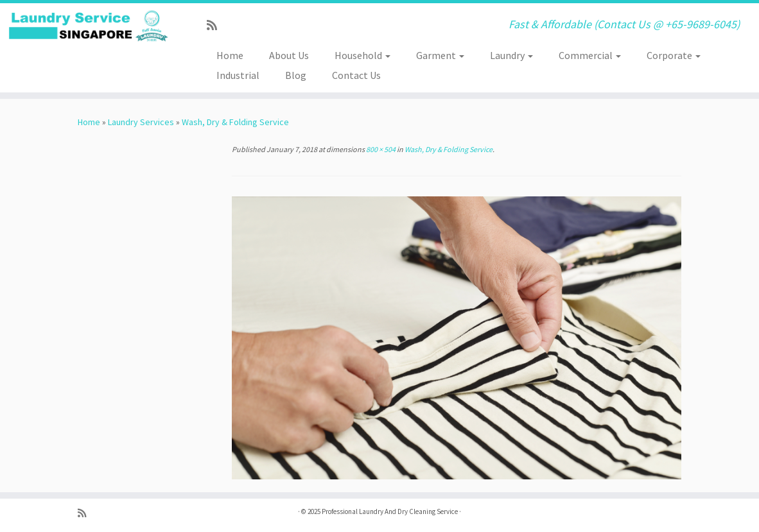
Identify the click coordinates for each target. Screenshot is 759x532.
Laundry (511, 55)
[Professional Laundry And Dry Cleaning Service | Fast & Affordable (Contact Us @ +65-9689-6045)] (89, 26)
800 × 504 (380, 149)
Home (230, 55)
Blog (296, 75)
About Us (289, 55)
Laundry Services (141, 122)
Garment (440, 55)
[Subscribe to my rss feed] (216, 25)
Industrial (238, 75)
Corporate (674, 55)
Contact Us (356, 75)
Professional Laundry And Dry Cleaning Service (390, 511)
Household (362, 55)
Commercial (590, 55)
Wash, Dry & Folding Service (235, 122)
